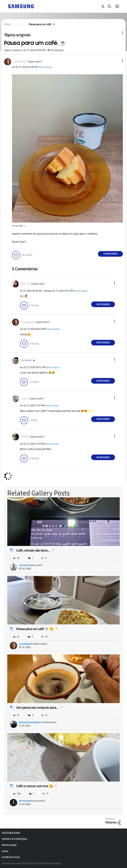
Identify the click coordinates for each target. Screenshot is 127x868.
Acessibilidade (11, 833)
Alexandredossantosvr (30, 722)
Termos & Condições (14, 839)
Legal (5, 851)
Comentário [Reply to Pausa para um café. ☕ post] (110, 254)
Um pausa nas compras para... (37, 708)
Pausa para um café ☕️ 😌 (35, 629)
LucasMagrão (26, 644)
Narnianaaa (25, 801)
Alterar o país (11, 857)
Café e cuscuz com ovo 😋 (35, 786)
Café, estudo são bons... (33, 550)
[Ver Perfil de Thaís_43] (25, 284)
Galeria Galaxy (45, 67)
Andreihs (23, 565)
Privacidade (9, 845)
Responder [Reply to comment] (103, 304)
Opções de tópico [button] (117, 33)
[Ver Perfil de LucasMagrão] (20, 62)
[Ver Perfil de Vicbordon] (26, 360)
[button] (117, 61)
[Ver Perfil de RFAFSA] (25, 437)
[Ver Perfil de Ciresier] (24, 399)
